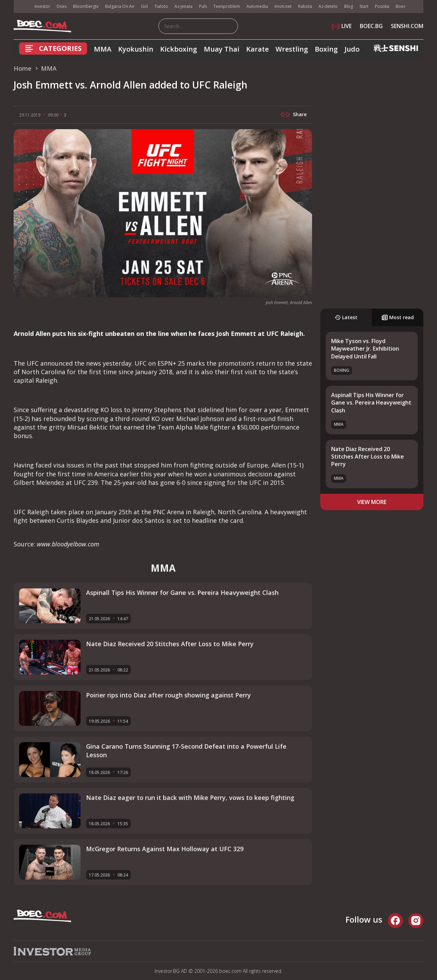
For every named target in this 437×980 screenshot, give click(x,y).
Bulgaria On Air (120, 6)
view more (372, 502)
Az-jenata (184, 6)
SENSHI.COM (407, 26)
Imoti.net (283, 6)
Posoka (382, 6)
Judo (352, 49)
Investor (42, 6)
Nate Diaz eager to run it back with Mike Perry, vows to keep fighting (190, 798)
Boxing (326, 49)
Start (364, 6)
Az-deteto (328, 6)
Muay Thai (222, 49)
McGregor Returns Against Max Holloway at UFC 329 (165, 849)
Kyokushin (136, 49)
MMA (103, 49)
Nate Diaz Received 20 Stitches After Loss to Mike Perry (368, 457)
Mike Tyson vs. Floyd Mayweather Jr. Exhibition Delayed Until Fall (365, 349)
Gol (144, 6)
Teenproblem (227, 6)
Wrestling (292, 49)
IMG (22, 7)
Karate (257, 49)
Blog (349, 6)
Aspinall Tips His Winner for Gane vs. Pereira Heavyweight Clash (371, 403)
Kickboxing (179, 49)
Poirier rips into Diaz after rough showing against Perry (168, 695)
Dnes (62, 6)
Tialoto (161, 6)
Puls (203, 6)
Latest (346, 317)
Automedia (257, 6)
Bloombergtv (86, 6)
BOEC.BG (371, 26)
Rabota (305, 6)
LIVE (342, 26)
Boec (401, 6)
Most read (398, 317)
